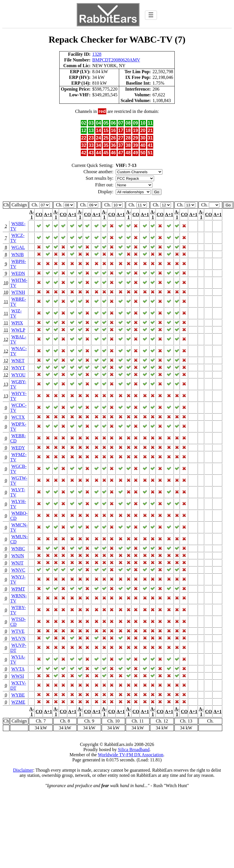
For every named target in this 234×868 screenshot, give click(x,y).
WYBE (18, 695)
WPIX (17, 323)
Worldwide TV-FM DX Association (131, 755)
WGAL (18, 247)
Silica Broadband (134, 750)
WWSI (17, 676)
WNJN (17, 556)
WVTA (18, 669)
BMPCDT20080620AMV (116, 60)
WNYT (18, 368)
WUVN (18, 638)
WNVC (18, 570)
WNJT (17, 563)
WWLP (18, 330)
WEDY (18, 448)
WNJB (17, 255)
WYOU (18, 375)
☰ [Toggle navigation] (151, 15)
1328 (97, 54)
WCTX (18, 417)
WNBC (18, 549)
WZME (18, 702)
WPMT (18, 589)
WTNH (18, 292)
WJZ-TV (16, 313)
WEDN (18, 273)
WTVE (18, 631)
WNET (18, 361)
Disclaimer (23, 770)
